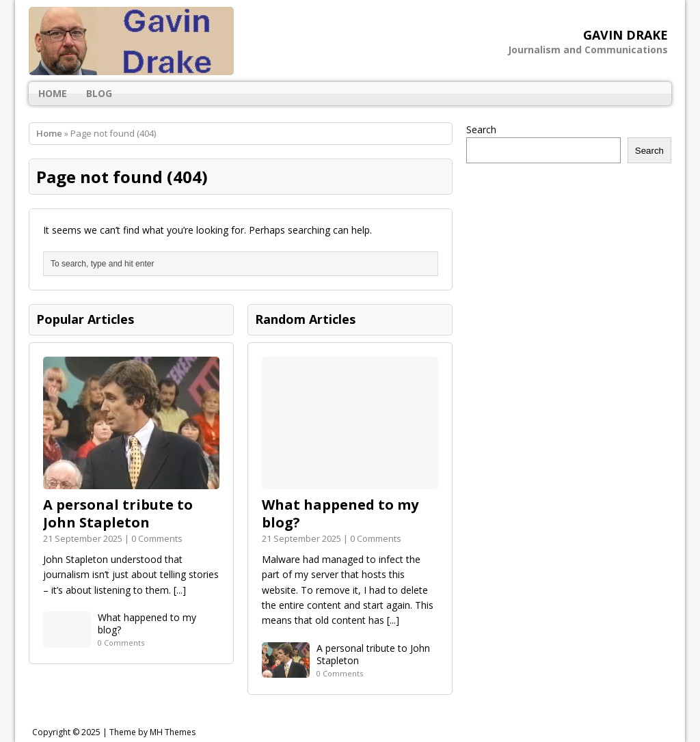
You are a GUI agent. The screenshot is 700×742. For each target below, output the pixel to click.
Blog (99, 93)
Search (481, 129)
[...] (180, 590)
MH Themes (173, 732)
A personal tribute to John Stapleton (118, 513)
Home (53, 93)
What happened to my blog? (147, 623)
